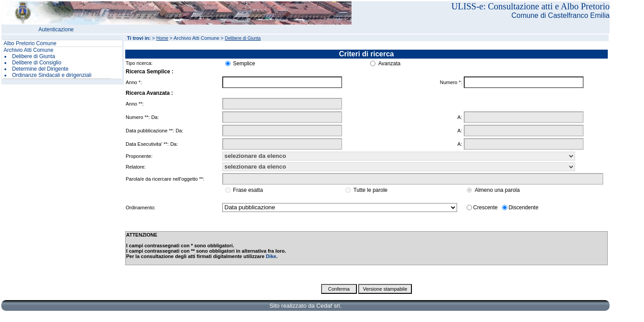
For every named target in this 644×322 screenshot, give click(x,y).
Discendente (523, 208)
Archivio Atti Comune (28, 50)
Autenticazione (56, 30)
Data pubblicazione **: (150, 131)
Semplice (244, 64)
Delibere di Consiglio (37, 63)
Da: (155, 117)
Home (163, 38)
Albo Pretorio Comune (30, 43)
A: (460, 117)
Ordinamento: (141, 208)
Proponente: (139, 156)
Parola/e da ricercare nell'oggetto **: (165, 179)
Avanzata (390, 64)
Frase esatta (248, 190)
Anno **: (135, 104)
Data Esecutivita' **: (147, 144)
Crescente (485, 208)
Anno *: (134, 82)
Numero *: (451, 82)
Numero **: (138, 117)
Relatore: (136, 167)
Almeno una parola (497, 190)
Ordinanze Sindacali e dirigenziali (52, 75)
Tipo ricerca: (139, 63)
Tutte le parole (370, 190)
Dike (271, 256)
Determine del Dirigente (40, 69)
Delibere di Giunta (34, 56)
